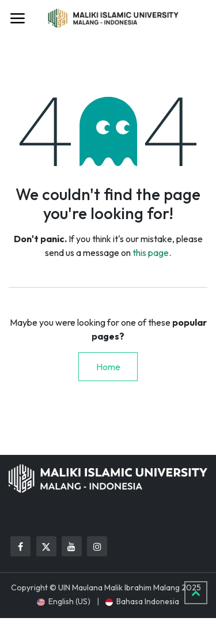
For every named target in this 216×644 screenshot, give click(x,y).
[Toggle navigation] (17, 18)
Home (108, 367)
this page (151, 253)
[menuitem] (63, 601)
